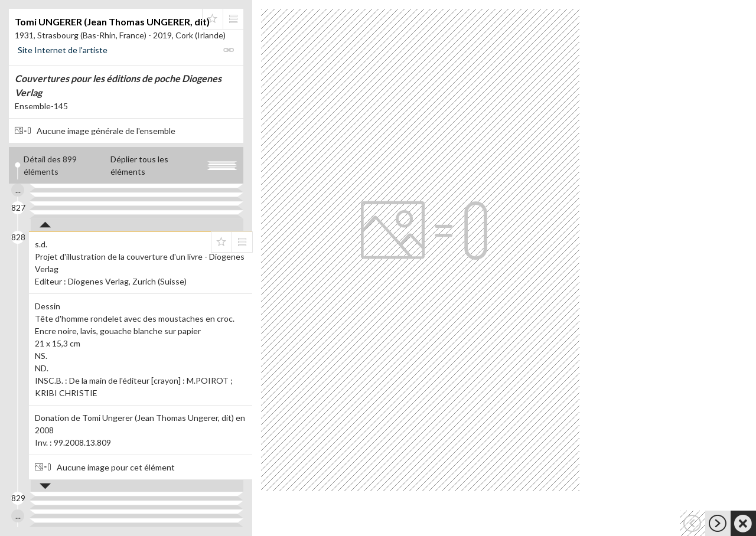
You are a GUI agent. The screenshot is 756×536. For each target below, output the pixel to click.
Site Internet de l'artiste (63, 50)
